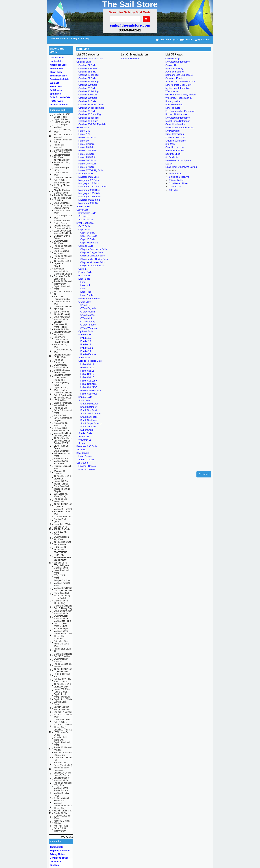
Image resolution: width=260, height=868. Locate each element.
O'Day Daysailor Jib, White (61, 242)
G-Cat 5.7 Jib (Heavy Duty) (60, 830)
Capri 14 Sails (88, 233)
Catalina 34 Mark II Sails (91, 105)
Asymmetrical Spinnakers (90, 58)
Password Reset (174, 105)
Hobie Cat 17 (87, 374)
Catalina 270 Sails (88, 85)
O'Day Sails (84, 302)
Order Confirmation (175, 124)
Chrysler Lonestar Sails (92, 256)
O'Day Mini (86, 318)
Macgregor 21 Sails (88, 177)
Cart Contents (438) (167, 40)
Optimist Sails (85, 331)
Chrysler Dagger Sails (92, 252)
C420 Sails (84, 226)
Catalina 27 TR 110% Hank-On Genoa (61, 446)
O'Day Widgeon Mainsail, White (61, 567)
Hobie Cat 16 (87, 371)
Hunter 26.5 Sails (87, 164)
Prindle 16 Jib (60, 813)
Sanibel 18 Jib (60, 563)
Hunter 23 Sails (86, 147)
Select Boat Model (175, 150)
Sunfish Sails (83, 206)
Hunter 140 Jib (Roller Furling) (61, 483)
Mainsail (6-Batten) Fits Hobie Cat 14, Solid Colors (63, 276)
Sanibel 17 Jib (60, 527)
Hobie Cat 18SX (89, 381)
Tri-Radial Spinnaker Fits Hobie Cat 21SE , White (62, 642)
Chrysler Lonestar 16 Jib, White (62, 376)
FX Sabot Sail (60, 428)
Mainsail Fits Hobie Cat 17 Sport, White (63, 394)
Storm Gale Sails (87, 213)
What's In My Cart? (175, 137)
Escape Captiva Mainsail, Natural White (62, 211)
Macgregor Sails (85, 174)
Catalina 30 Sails (87, 88)
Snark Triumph (88, 427)
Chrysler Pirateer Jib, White (62, 156)
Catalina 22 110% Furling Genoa (62, 680)
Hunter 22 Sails (86, 144)
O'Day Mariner (88, 315)
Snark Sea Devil (89, 410)
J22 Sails (81, 450)
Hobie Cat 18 (87, 377)
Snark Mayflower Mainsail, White (62, 318)
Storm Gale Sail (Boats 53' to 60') (62, 313)
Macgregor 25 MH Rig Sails (93, 187)
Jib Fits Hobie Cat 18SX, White (62, 399)
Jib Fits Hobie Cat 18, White (62, 199)
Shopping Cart (58, 110)
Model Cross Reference (178, 121)
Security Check (173, 154)
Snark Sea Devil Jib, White (61, 252)
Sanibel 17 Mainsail (63, 712)
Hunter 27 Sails (86, 167)
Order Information (175, 134)
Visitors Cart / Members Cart (180, 81)
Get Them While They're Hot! (180, 95)
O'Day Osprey (88, 321)
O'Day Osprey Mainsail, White (61, 366)
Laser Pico (86, 292)
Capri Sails (84, 229)
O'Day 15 (85, 305)
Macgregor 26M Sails (89, 197)
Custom (82, 269)
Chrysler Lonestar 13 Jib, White (62, 356)
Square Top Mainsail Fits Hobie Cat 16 (63, 758)
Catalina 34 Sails (87, 101)
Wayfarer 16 (85, 440)
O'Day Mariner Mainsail (61, 660)
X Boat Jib (59, 297)
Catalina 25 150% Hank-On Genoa (62, 774)
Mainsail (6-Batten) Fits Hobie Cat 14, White (63, 512)
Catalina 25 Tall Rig (88, 75)
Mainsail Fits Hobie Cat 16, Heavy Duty (63, 589)
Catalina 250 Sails (88, 68)
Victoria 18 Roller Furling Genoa (62, 222)
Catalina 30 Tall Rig (88, 91)
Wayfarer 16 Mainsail (59, 472)
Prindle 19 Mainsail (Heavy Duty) (63, 283)
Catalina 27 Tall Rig (88, 81)
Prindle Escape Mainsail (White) (61, 460)
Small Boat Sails (85, 223)
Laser (83, 282)
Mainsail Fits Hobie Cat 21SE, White (63, 655)
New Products (173, 108)
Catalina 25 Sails (87, 72)
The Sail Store (59, 38)
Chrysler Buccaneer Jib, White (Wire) (61, 423)
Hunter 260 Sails (87, 160)
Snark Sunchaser (89, 417)
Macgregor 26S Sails (89, 200)
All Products (172, 157)
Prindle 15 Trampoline (59, 361)
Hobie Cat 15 (87, 367)
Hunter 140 (84, 131)
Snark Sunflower (89, 420)
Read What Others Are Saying (181, 167)
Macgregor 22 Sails (88, 180)
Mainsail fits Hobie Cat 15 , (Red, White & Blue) (62, 623)
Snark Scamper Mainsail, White (61, 630)
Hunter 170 (84, 134)
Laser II (84, 289)
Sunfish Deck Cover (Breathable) (63, 417)
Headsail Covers (87, 466)
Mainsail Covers (87, 469)
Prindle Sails (85, 335)
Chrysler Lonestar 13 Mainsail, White (62, 227)
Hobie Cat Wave (89, 394)
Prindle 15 (86, 338)
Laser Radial (87, 295)
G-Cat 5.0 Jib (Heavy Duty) (60, 548)
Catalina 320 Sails (88, 95)
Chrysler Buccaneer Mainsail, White (61, 269)
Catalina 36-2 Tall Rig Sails (92, 124)
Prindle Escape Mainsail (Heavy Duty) (61, 793)
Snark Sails (84, 400)
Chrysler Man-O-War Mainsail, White (62, 345)
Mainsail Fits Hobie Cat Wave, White (63, 434)
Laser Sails (84, 279)
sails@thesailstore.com (130, 25)
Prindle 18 (86, 344)
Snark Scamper (88, 407)
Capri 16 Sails (88, 239)
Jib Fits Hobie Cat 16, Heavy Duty (62, 685)
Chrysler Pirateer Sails (92, 266)
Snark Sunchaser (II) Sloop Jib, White (63, 204)
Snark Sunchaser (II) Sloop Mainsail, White (63, 185)
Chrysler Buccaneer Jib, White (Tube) (61, 494)
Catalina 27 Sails (87, 78)
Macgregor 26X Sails (89, 203)
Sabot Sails (84, 358)
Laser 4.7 (85, 285)
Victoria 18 (84, 437)
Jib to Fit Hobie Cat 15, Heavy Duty (63, 670)
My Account (202, 40)
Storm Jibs (84, 216)
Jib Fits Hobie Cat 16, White (62, 477)
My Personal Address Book (179, 127)
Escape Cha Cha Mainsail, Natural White (62, 583)
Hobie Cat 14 (87, 364)
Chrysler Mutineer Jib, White (62, 333)
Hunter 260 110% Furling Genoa (62, 691)
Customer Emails (174, 78)
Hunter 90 (84, 141)
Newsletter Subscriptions (178, 160)
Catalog (73, 38)
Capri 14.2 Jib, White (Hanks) (61, 389)
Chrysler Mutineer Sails (92, 262)
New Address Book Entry (178, 85)
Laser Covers (85, 456)
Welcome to (172, 91)
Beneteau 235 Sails (87, 446)
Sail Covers (82, 463)
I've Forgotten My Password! (180, 111)
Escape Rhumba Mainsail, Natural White (62, 302)
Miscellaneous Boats (89, 298)
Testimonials (175, 174)
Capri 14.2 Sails (89, 236)
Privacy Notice (173, 101)
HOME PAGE (56, 101)
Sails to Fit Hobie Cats (90, 361)
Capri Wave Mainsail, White (61, 338)
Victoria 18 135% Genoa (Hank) (62, 116)
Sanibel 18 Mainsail (63, 753)
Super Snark (87, 430)
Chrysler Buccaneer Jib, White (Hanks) (61, 324)
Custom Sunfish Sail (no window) (62, 708)
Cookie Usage (173, 58)
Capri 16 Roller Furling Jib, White (62, 121)
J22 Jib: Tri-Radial (62, 529)
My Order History (174, 68)
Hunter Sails (83, 127)
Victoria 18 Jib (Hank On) (60, 739)
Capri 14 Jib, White (63, 699)
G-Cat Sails (84, 276)
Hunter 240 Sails (87, 137)
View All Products (59, 105)
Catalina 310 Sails (88, 98)
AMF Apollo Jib (61, 826)
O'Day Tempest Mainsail (61, 126)
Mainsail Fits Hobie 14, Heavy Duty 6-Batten (63, 236)
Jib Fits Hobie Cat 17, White (62, 262)
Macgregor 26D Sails (89, 193)
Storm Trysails (86, 219)
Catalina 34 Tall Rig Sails (91, 108)
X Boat (82, 443)
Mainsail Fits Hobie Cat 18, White (63, 179)
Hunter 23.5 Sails (87, 150)
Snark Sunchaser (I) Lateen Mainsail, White (63, 453)
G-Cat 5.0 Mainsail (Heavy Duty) (63, 726)
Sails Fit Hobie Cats (60, 97)
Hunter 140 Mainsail (59, 802)
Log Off (169, 164)
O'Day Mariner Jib (62, 517)
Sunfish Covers (86, 459)
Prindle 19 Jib (60, 408)
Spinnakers (56, 94)
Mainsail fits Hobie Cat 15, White (62, 721)
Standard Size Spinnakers (179, 75)
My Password (172, 131)
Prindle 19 (86, 351)
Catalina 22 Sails (87, 65)
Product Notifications (176, 114)
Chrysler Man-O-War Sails (94, 259)
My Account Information (178, 62)
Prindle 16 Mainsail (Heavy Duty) (63, 807)
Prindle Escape (88, 354)
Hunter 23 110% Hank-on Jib (61, 769)
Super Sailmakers (130, 58)
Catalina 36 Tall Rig (88, 118)
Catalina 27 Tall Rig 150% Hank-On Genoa (63, 732)
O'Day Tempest (88, 325)
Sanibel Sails (85, 397)
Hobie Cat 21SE (89, 387)
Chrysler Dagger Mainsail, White (61, 779)
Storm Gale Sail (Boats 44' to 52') (62, 488)
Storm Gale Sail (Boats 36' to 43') (62, 594)
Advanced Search (175, 72)
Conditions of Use (175, 147)
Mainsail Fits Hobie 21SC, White (63, 308)
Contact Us (171, 65)
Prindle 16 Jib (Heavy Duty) (60, 500)
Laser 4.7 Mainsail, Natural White (63, 404)
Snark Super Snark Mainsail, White (63, 612)
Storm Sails (82, 210)
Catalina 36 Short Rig (90, 114)
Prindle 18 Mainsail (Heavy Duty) (63, 247)
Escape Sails (85, 272)
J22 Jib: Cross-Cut (63, 811)
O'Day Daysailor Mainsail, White (61, 617)
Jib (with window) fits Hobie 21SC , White (62, 162)
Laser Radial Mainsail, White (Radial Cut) (61, 601)
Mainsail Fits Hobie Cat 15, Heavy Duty (63, 607)
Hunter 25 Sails (86, 154)
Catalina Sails (84, 62)
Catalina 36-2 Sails (88, 121)
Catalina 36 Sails (87, 111)
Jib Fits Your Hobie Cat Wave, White (63, 440)
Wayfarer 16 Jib (61, 431)
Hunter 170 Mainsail (59, 146)
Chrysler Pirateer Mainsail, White (62, 192)
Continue (204, 474)
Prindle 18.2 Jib (61, 329)
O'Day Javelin (88, 312)
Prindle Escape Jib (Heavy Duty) (63, 635)
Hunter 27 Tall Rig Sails (91, 170)
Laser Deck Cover (62, 231)
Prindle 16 (86, 341)
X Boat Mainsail (61, 798)
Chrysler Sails (86, 246)
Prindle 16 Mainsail (63, 783)
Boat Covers (83, 453)
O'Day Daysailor (89, 308)
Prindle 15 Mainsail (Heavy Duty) (63, 257)
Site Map (85, 38)
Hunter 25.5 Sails (87, 157)
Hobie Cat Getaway (91, 390)
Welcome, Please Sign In (178, 98)
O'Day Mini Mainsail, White (61, 787)
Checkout (187, 40)
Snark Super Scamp (91, 423)
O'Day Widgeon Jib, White (61, 538)
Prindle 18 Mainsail (63, 195)
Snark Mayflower (89, 404)
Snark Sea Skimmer (91, 413)
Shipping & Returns (175, 141)
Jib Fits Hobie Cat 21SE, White (62, 543)
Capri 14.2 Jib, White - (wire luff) (62, 696)
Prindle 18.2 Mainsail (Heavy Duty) (61, 383)
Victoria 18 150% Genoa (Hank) (62, 371)
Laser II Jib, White (62, 524)
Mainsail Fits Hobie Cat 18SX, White (63, 151)
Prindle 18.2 (87, 348)
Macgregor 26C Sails (89, 190)
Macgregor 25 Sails (88, 183)
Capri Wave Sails (89, 243)
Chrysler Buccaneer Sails (94, 249)
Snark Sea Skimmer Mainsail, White (62, 466)
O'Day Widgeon (89, 328)
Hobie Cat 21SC (89, 384)
